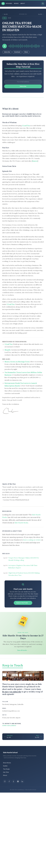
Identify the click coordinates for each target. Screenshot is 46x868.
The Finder (6, 769)
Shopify (8, 350)
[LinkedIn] (22, 781)
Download (17, 52)
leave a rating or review (32, 540)
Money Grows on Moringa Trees (17, 362)
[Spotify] (18, 781)
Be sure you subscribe (12, 692)
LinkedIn (20, 704)
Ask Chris (6, 772)
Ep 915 (41, 14)
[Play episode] (5, 46)
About (23, 3)
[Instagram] (5, 781)
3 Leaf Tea (26, 125)
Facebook (6, 704)
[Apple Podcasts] (14, 781)
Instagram (13, 704)
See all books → (23, 650)
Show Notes (7, 763)
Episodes (9, 3)
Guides (5, 766)
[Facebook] (9, 781)
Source (35, 161)
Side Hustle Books (21, 523)
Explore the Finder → (23, 603)
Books (16, 3)
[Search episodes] (43, 4)
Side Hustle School (10, 752)
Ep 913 (5, 14)
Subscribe (7, 52)
